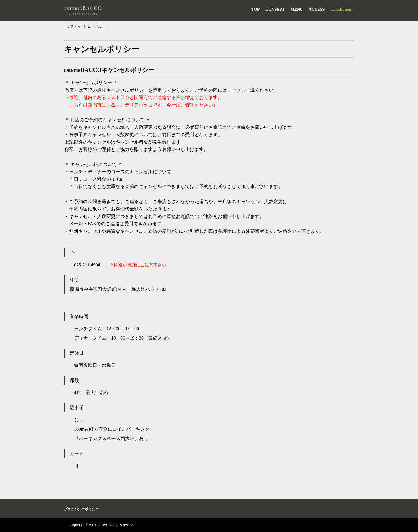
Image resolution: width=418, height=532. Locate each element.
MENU (297, 9)
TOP (256, 9)
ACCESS (317, 9)
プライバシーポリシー (81, 509)
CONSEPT (275, 9)
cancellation (341, 9)
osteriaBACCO (83, 10)
